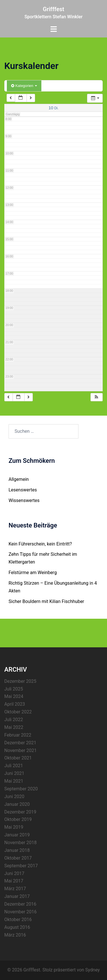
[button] (96, 397)
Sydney (93, 970)
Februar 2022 (18, 735)
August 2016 (17, 927)
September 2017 (21, 866)
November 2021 (20, 750)
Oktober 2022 (18, 712)
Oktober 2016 (18, 920)
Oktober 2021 (18, 758)
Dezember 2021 (20, 743)
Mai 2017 (14, 881)
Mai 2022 (14, 727)
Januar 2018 (17, 850)
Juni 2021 (14, 773)
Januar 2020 (17, 804)
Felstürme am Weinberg (33, 573)
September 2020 (21, 789)
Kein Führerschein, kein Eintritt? (40, 544)
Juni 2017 (14, 873)
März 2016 (15, 935)
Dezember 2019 (20, 812)
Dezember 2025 (20, 681)
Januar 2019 (17, 835)
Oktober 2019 (18, 819)
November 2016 (20, 912)
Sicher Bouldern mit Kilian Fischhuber (46, 601)
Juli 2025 (14, 689)
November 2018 (20, 843)
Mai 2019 (14, 827)
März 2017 (15, 889)
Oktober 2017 (18, 858)
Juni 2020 (14, 797)
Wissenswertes (24, 500)
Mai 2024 (14, 696)
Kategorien (24, 86)
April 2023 (15, 704)
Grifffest (53, 9)
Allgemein (19, 479)
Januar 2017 (17, 896)
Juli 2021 (14, 766)
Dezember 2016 (20, 904)
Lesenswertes (23, 490)
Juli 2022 (14, 720)
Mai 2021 (14, 781)
